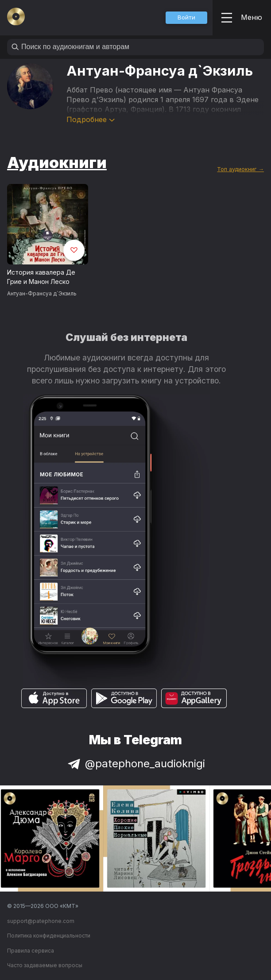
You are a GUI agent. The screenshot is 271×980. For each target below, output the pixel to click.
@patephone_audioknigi (135, 764)
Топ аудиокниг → (240, 169)
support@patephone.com (41, 921)
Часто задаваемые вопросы (45, 965)
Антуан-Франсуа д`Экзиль (42, 293)
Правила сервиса (31, 951)
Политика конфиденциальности (49, 936)
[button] (186, 18)
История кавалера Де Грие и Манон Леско (41, 277)
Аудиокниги (57, 162)
